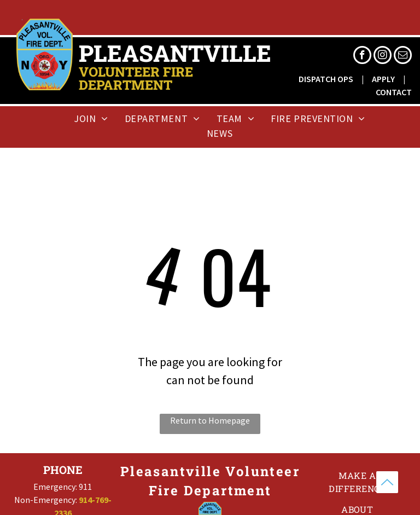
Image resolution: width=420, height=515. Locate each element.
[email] (403, 56)
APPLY (383, 79)
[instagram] (383, 56)
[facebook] (362, 56)
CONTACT (394, 92)
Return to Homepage (210, 420)
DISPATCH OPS (326, 79)
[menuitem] (91, 118)
